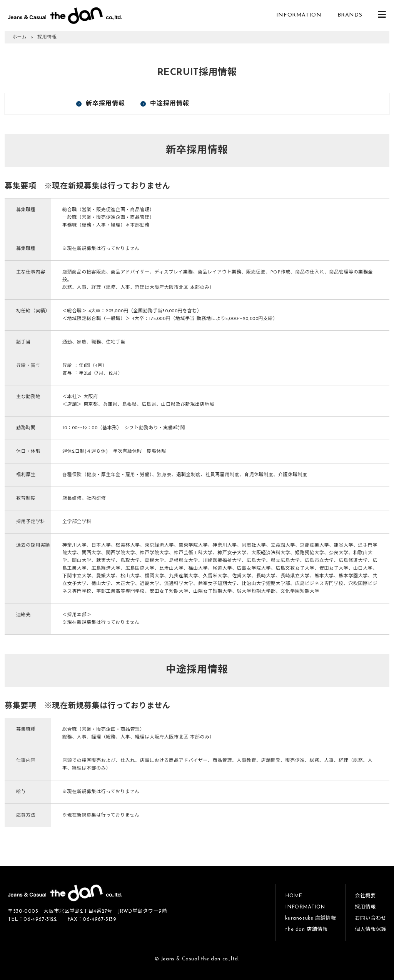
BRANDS (350, 15)
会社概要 (365, 896)
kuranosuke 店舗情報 (311, 918)
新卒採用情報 (105, 104)
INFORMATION (299, 15)
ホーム (19, 37)
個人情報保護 (371, 929)
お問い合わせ (371, 918)
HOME (294, 896)
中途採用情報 (170, 104)
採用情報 (365, 907)
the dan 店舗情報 (306, 929)
